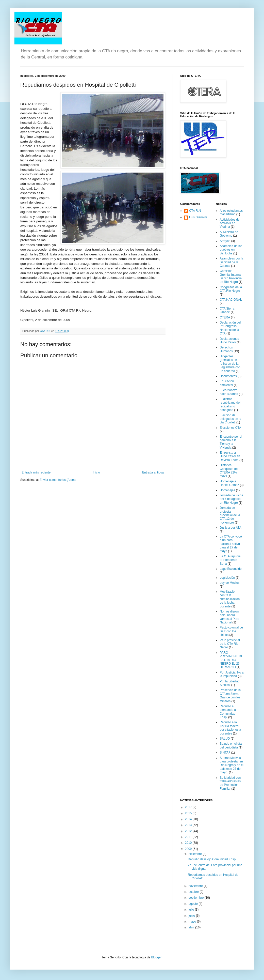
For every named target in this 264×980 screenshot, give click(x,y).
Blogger (156, 957)
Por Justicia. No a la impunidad (232, 674)
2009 (189, 849)
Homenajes (228, 490)
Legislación (227, 578)
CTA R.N (195, 211)
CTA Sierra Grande (227, 310)
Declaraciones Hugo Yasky (229, 341)
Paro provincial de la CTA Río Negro (230, 644)
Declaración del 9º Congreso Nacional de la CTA (230, 328)
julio (192, 910)
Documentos (228, 376)
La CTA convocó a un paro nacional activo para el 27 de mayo (231, 544)
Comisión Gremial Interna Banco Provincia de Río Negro (231, 276)
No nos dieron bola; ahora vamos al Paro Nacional (230, 617)
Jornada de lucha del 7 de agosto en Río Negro (232, 499)
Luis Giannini (198, 217)
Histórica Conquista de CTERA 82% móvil (229, 471)
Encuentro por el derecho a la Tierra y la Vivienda (231, 442)
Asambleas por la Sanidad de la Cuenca (232, 262)
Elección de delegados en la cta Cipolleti (231, 419)
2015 (189, 813)
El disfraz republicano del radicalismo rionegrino (230, 404)
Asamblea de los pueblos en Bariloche (231, 250)
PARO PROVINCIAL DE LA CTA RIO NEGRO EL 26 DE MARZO (232, 660)
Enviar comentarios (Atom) (58, 480)
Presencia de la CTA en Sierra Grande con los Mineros (230, 695)
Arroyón (225, 241)
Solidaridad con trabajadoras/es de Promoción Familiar (230, 783)
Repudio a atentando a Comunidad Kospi (228, 712)
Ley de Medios (230, 583)
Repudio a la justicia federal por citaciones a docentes (230, 728)
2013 (189, 825)
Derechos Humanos (226, 349)
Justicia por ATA (231, 528)
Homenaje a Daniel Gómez (229, 483)
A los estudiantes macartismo (231, 212)
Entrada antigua (153, 472)
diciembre (196, 854)
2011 (189, 837)
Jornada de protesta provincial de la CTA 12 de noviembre (230, 515)
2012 (189, 831)
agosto (194, 904)
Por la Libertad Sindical (230, 683)
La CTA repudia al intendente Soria (230, 560)
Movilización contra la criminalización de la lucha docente (230, 599)
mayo (193, 922)
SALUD (225, 739)
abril (192, 927)
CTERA (225, 317)
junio (192, 916)
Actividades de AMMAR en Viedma (230, 223)
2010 (189, 843)
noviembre (196, 886)
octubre (194, 892)
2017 (189, 807)
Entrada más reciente (36, 472)
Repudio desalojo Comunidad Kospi (212, 859)
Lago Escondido (231, 569)
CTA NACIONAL (231, 300)
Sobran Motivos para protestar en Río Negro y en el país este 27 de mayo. (232, 765)
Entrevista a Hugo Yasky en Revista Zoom (230, 456)
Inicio (96, 472)
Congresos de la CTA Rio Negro (231, 289)
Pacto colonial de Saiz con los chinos (231, 631)
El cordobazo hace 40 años (229, 392)
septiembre (197, 898)
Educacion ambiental (227, 383)
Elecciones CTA (230, 428)
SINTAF (225, 753)
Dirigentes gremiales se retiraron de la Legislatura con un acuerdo (230, 364)
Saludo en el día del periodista (231, 745)
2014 (189, 819)
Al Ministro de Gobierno (229, 234)
